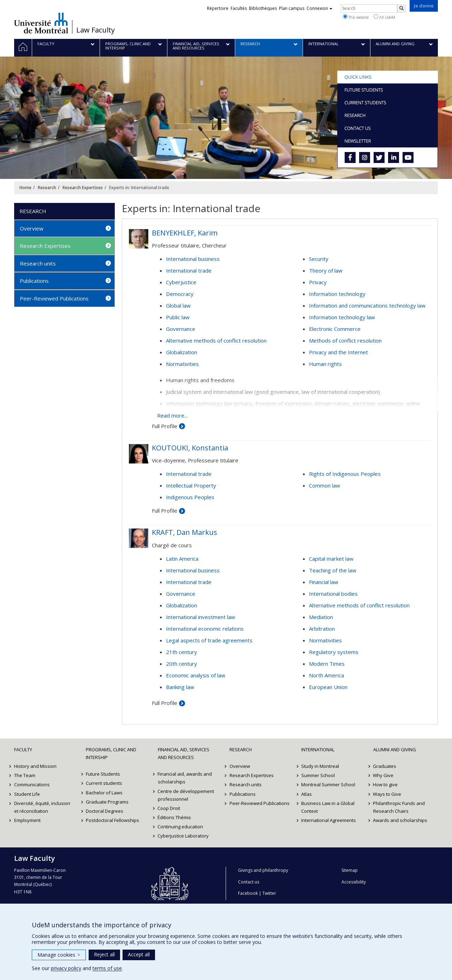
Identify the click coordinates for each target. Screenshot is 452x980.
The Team (25, 775)
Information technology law (342, 317)
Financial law (324, 582)
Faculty (23, 749)
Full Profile (165, 426)
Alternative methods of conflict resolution (216, 340)
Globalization (182, 352)
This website (356, 17)
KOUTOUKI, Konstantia (190, 448)
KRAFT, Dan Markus (185, 532)
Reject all (104, 954)
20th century (182, 664)
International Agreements (329, 820)
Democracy (180, 294)
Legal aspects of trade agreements (209, 640)
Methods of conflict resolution (345, 340)
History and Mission (35, 766)
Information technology (337, 294)
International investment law (201, 617)
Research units (38, 263)
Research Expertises (83, 188)
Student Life (27, 794)
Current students (104, 783)
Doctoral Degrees (105, 811)
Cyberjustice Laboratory (183, 836)
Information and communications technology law (367, 305)
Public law (178, 317)
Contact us (249, 882)
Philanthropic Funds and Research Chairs (399, 807)
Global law (178, 305)
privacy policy (66, 968)
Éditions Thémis (175, 817)
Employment (27, 820)
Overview (32, 228)
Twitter (269, 893)
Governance (181, 329)
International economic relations (205, 629)
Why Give (383, 775)
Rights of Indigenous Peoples (345, 474)
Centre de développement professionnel (186, 795)
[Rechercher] (402, 8)
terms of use (107, 968)
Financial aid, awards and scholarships (185, 778)
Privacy (318, 282)
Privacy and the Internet (338, 352)
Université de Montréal (41, 23)
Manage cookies (59, 955)
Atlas (307, 794)
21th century (182, 652)
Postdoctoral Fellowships (112, 820)
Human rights (325, 364)
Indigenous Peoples (190, 497)
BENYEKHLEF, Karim (185, 233)
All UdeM (384, 17)
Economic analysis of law (196, 675)
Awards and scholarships (400, 820)
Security (319, 259)
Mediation (321, 617)
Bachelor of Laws (104, 793)
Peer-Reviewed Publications (54, 298)
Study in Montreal (320, 766)
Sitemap (350, 870)
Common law (325, 485)
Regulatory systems (334, 652)
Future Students (103, 774)
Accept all (139, 954)
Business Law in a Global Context (328, 807)
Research (47, 188)
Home (25, 188)
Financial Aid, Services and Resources (184, 753)
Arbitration (322, 629)
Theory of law (326, 270)
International (318, 749)
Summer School (318, 775)
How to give (386, 784)
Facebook (248, 893)
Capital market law (331, 559)
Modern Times (327, 664)
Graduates (385, 766)
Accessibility (354, 882)
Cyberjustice (181, 282)
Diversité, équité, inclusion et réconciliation (42, 807)
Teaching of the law (333, 570)
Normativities (182, 364)
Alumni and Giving (395, 749)
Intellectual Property (191, 485)
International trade (189, 270)
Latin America (182, 559)
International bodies (333, 594)
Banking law (180, 687)
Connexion (319, 8)
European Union (328, 687)
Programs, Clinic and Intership (111, 753)
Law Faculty (96, 30)
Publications (34, 281)
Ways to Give (387, 794)
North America (326, 675)
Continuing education (181, 827)
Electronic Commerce (335, 329)
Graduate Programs (107, 802)
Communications (32, 784)
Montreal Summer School (328, 784)
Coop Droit (169, 808)
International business (193, 259)
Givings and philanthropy (263, 870)
